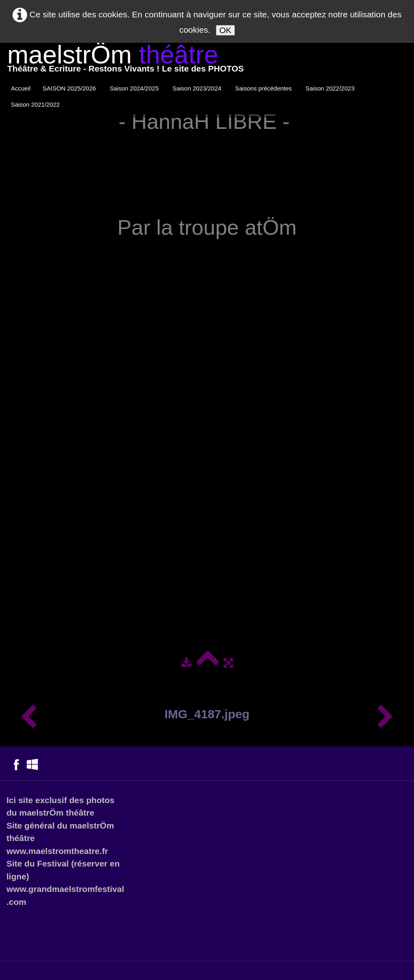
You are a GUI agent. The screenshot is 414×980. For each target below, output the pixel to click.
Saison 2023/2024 (197, 88)
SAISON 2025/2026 (70, 88)
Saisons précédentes (264, 88)
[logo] (126, 60)
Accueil (21, 88)
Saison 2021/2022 (36, 104)
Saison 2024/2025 (135, 88)
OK (225, 30)
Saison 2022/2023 (331, 88)
